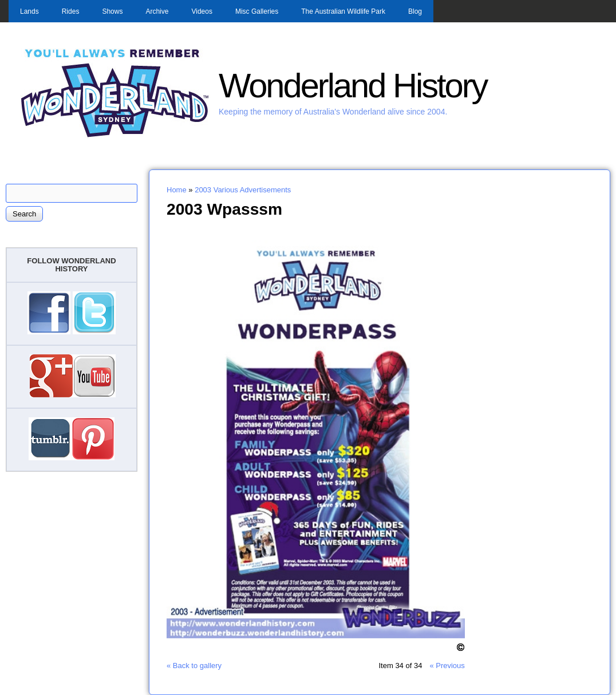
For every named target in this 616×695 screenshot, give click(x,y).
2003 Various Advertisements (243, 190)
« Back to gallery (194, 666)
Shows (112, 11)
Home (177, 190)
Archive (157, 11)
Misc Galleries (257, 11)
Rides (71, 11)
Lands (29, 11)
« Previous (447, 666)
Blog (415, 11)
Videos (202, 11)
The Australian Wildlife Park (343, 11)
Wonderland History (353, 86)
